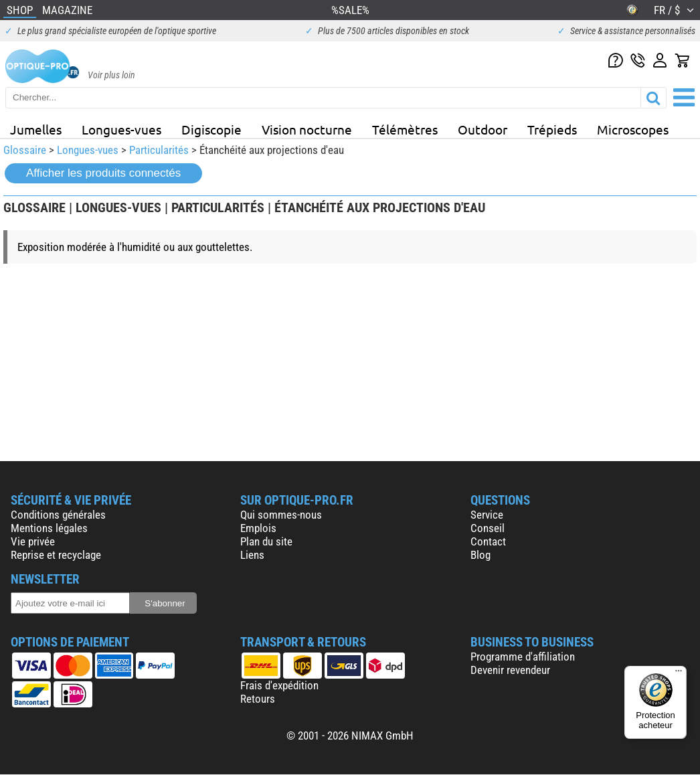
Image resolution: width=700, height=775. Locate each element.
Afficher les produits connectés (103, 173)
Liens (252, 555)
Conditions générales (58, 515)
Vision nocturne (307, 129)
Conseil (488, 528)
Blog (480, 555)
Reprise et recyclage (56, 555)
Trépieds (552, 129)
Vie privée (33, 541)
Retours (258, 699)
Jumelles (36, 129)
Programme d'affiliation (523, 657)
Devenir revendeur (510, 670)
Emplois (258, 528)
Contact (488, 541)
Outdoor (483, 129)
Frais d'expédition (279, 685)
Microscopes (633, 129)
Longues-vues (121, 129)
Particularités (159, 150)
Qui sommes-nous (281, 515)
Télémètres (405, 129)
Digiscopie (211, 129)
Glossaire (25, 150)
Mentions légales (49, 528)
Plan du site (266, 541)
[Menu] (679, 674)
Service (487, 515)
